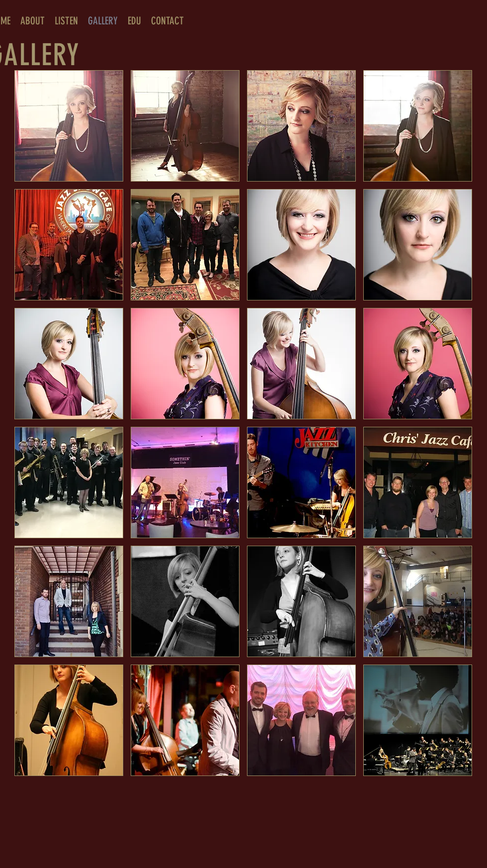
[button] (69, 126)
